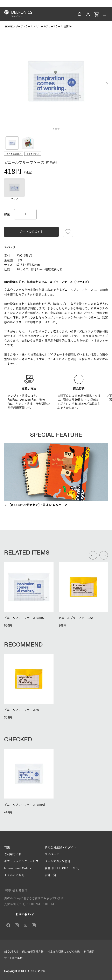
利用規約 (89, 952)
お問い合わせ (25, 914)
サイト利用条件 (13, 958)
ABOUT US (11, 952)
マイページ (52, 854)
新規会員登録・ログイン (60, 847)
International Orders (17, 868)
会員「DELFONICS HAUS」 (63, 868)
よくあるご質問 (14, 875)
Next (107, 84)
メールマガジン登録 (58, 861)
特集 (7, 847)
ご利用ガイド (13, 854)
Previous (5, 84)
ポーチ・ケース (24, 26)
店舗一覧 (50, 875)
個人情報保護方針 (33, 952)
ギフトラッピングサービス (21, 861)
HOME (9, 26)
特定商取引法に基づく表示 (64, 952)
